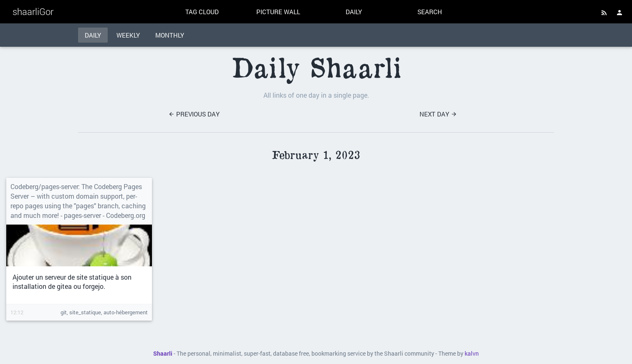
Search (430, 12)
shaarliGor (33, 11)
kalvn (472, 354)
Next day (438, 114)
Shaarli (163, 354)
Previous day (194, 114)
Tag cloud (202, 12)
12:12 (17, 312)
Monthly (170, 35)
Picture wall (278, 12)
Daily (354, 12)
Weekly (128, 35)
